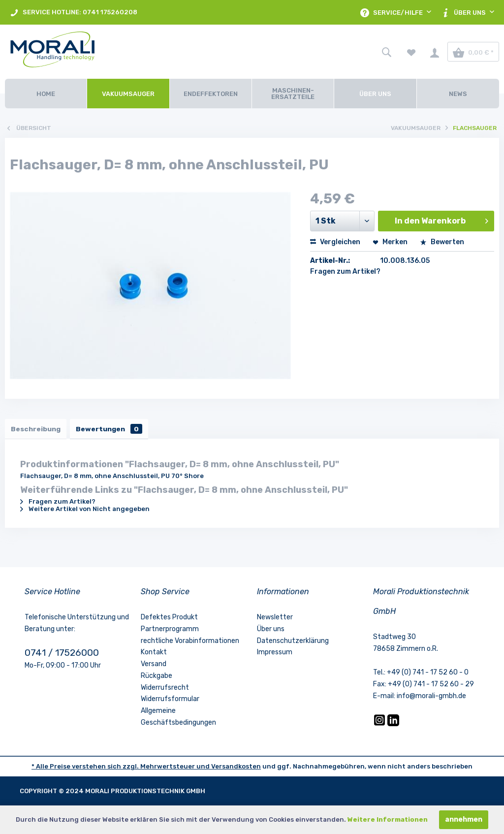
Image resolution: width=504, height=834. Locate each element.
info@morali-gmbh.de (431, 698)
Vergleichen (335, 242)
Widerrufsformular (170, 701)
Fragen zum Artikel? (345, 272)
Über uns (271, 631)
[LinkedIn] (393, 726)
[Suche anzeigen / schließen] (386, 52)
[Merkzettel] (411, 52)
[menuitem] (74, 12)
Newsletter (275, 619)
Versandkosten (236, 768)
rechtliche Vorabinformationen (190, 643)
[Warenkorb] (473, 52)
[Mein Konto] (435, 52)
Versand (154, 666)
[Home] (46, 94)
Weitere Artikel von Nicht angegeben (85, 511)
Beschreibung (37, 430)
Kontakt (154, 654)
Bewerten (442, 242)
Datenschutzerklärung (293, 643)
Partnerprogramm (170, 631)
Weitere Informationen (388, 819)
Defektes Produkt (169, 619)
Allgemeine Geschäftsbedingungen (178, 719)
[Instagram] (380, 726)
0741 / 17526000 (62, 655)
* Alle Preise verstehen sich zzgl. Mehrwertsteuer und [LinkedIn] (121, 768)
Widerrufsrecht (165, 690)
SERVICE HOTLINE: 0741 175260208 (74, 13)
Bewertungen (114, 430)
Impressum (275, 654)
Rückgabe (157, 678)
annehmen (464, 819)
